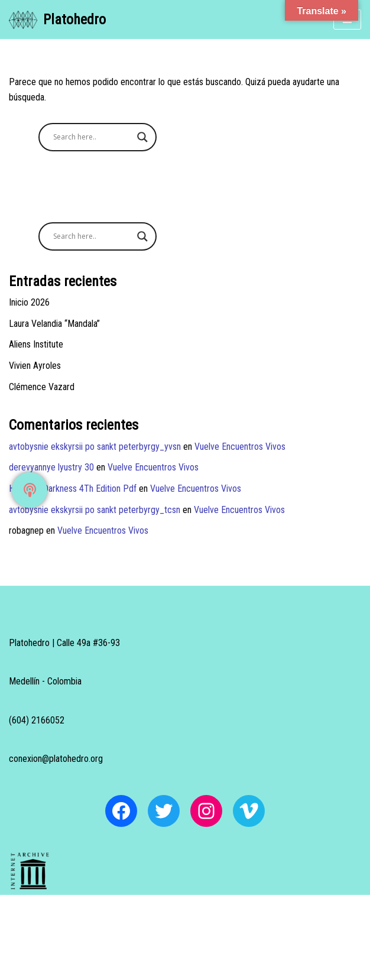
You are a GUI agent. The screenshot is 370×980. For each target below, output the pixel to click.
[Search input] (92, 137)
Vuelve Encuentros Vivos (240, 447)
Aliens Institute (36, 344)
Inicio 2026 (29, 302)
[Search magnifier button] (142, 137)
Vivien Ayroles (35, 366)
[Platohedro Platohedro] (57, 20)
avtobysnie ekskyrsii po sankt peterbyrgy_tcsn (95, 510)
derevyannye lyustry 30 (51, 467)
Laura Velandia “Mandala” (54, 324)
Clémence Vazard (42, 387)
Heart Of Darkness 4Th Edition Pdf (73, 489)
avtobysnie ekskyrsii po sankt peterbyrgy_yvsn (95, 447)
